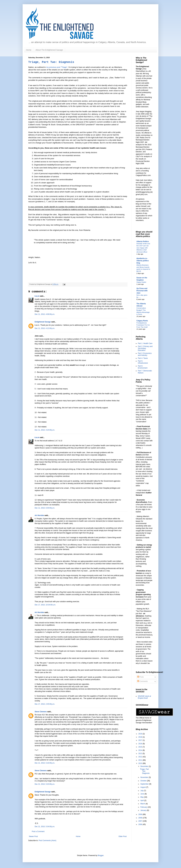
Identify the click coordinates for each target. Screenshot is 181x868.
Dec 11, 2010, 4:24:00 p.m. (45, 430)
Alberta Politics (143, 241)
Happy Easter (141, 282)
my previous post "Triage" (57, 67)
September (145, 784)
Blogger (101, 855)
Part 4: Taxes (143, 358)
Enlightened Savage (43, 322)
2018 (141, 737)
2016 (141, 744)
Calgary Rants (142, 321)
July (142, 791)
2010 (141, 763)
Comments (142, 681)
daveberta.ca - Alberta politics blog (143, 261)
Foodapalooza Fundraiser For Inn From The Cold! (143, 325)
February (144, 807)
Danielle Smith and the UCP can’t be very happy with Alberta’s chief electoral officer (143, 248)
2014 (141, 750)
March (143, 804)
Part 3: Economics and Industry (145, 354)
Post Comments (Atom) (47, 841)
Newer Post (33, 836)
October (144, 781)
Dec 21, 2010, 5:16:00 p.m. (45, 763)
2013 (141, 754)
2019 (141, 734)
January (144, 810)
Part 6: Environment (143, 367)
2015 (141, 747)
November (145, 777)
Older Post (123, 836)
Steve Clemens (41, 712)
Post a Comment (38, 831)
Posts (140, 677)
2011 (141, 760)
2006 (141, 824)
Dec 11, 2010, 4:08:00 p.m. (45, 314)
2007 (141, 821)
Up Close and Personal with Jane (142, 291)
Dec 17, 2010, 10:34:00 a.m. (45, 605)
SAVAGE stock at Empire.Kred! (144, 697)
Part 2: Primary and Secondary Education (145, 348)
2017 (141, 740)
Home (29, 50)
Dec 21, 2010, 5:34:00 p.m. (45, 827)
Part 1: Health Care (145, 343)
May (142, 797)
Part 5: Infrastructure (143, 362)
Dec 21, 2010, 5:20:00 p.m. (45, 784)
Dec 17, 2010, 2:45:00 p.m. (45, 704)
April (142, 800)
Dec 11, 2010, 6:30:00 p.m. (45, 508)
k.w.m (37, 296)
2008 (141, 818)
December (145, 766)
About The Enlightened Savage (49, 50)
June (142, 794)
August (143, 787)
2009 (141, 814)
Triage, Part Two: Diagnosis (51, 62)
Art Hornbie (39, 515)
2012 (141, 757)
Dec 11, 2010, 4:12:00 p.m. (45, 328)
